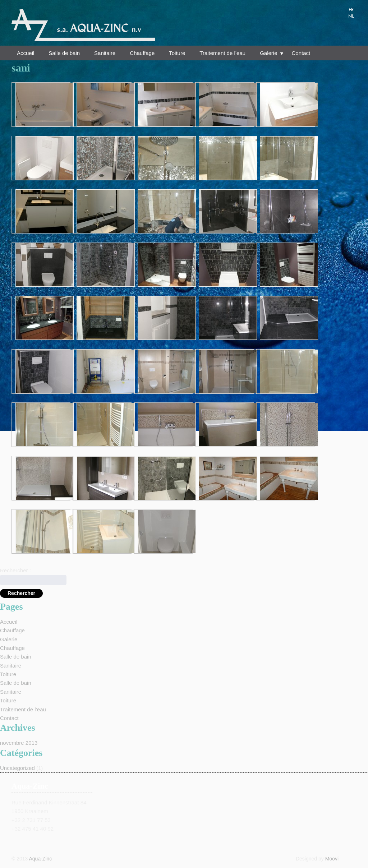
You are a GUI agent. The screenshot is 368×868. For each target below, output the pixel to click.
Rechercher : (15, 570)
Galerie (268, 54)
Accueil (26, 53)
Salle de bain (64, 53)
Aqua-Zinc (40, 859)
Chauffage (142, 53)
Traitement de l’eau (222, 53)
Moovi (332, 859)
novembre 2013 (19, 743)
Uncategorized (17, 768)
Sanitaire (105, 53)
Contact (301, 53)
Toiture (177, 53)
